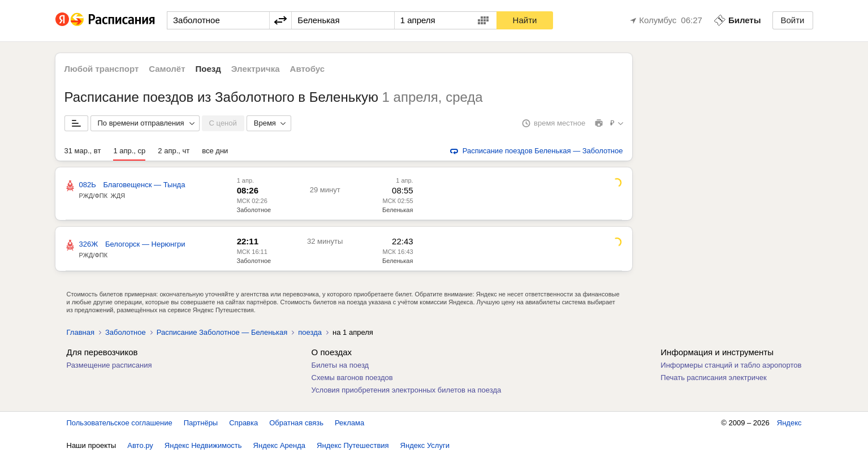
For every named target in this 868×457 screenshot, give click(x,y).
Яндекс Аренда (279, 445)
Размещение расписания (109, 365)
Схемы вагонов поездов (352, 378)
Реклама (349, 423)
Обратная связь (296, 423)
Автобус (308, 69)
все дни (215, 151)
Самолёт (167, 69)
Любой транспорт (102, 69)
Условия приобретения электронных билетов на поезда (407, 390)
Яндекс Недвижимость (203, 445)
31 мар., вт (83, 151)
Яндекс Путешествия (353, 445)
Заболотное (254, 210)
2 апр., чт (174, 151)
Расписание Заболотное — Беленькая (222, 332)
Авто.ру (140, 445)
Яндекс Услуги (425, 445)
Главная (81, 332)
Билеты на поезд (340, 365)
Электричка (256, 69)
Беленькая (398, 210)
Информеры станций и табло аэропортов (731, 365)
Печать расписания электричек (713, 378)
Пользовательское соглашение (120, 423)
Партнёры (201, 423)
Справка (243, 423)
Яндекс (789, 423)
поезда (310, 332)
